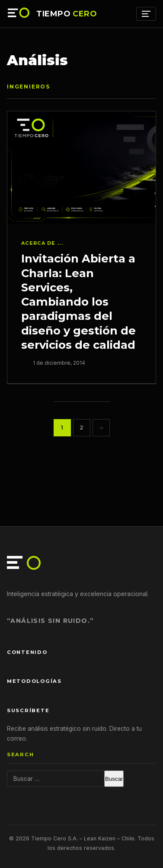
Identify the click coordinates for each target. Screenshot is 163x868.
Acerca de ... (42, 243)
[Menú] (146, 14)
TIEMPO (67, 14)
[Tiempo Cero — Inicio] (19, 14)
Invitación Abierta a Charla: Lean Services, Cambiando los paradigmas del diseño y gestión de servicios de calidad (78, 301)
